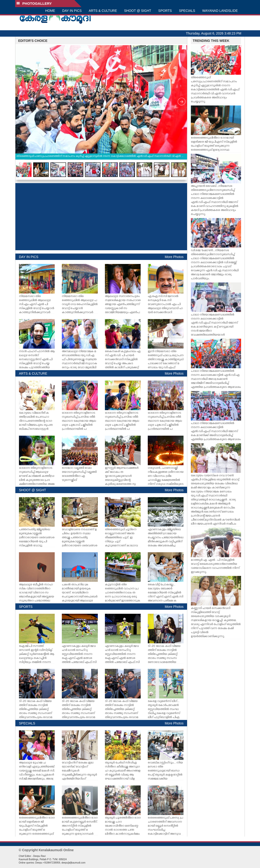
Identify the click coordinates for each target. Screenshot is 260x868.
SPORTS (165, 11)
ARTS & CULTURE (103, 11)
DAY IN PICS (72, 11)
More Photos (174, 257)
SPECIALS (187, 11)
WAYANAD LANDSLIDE (220, 11)
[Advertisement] (101, 217)
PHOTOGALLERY (34, 3)
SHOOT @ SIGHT (138, 11)
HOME (50, 11)
